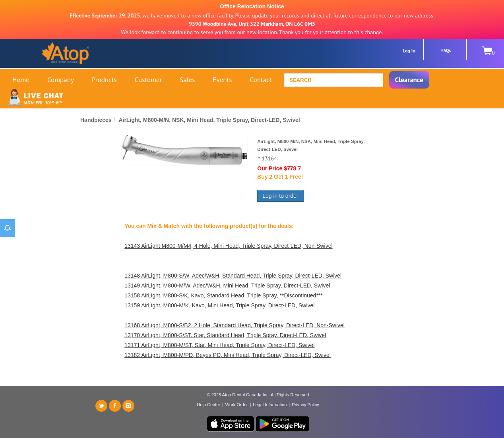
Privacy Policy (305, 405)
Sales (187, 80)
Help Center (208, 405)
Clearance (409, 80)
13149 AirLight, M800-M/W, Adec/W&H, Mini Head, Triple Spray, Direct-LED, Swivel (227, 286)
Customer (148, 80)
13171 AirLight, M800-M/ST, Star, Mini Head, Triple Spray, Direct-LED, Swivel (219, 345)
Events (222, 80)
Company (61, 80)
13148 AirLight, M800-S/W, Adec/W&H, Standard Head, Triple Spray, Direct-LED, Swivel (233, 276)
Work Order (237, 405)
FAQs (446, 50)
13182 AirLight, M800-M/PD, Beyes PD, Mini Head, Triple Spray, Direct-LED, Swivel (228, 355)
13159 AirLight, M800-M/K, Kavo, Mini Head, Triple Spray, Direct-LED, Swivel (219, 305)
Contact (261, 80)
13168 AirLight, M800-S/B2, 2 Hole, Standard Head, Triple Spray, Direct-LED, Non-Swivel (235, 325)
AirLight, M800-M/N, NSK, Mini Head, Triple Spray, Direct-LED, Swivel (209, 120)
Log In (409, 51)
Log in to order (280, 196)
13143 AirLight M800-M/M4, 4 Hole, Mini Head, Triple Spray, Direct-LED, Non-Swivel (228, 246)
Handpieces (96, 120)
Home (21, 80)
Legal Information (270, 405)
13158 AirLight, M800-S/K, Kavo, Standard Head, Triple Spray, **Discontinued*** (224, 295)
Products (104, 80)
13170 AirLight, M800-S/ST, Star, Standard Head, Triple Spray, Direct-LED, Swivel (225, 335)
